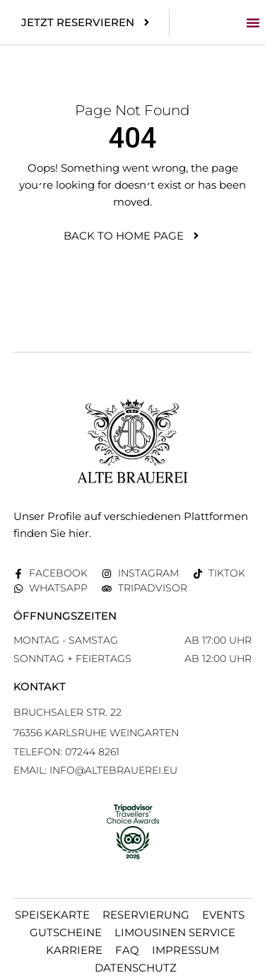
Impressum (185, 950)
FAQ (127, 950)
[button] (253, 23)
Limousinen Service (175, 932)
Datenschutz (136, 968)
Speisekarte (52, 915)
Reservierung (146, 915)
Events (223, 915)
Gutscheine (66, 932)
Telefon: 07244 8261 (66, 752)
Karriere (74, 950)
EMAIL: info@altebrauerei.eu (95, 770)
